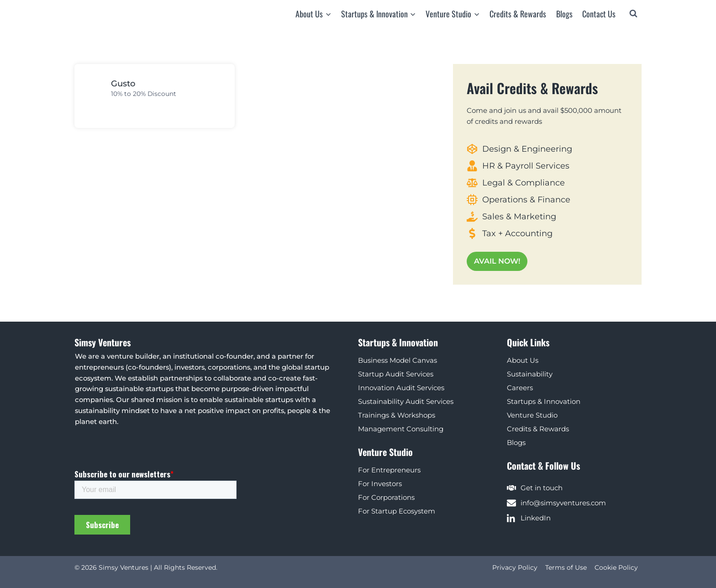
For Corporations (386, 497)
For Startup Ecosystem (397, 511)
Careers (520, 387)
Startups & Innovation (544, 401)
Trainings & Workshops (397, 415)
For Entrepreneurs (389, 469)
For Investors (380, 483)
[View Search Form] (633, 14)
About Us (523, 360)
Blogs (564, 14)
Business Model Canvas (397, 360)
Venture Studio (532, 415)
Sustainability (530, 373)
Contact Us (599, 14)
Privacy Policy (515, 567)
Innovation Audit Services (401, 387)
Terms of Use (566, 567)
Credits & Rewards (518, 14)
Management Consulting (401, 428)
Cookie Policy (616, 567)
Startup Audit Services (396, 373)
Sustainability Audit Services (406, 401)
